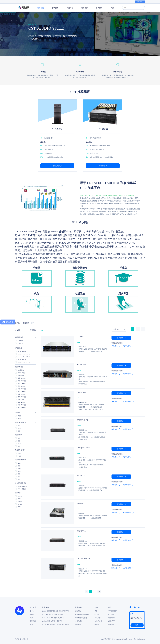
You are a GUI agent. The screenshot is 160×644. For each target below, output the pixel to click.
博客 (96, 611)
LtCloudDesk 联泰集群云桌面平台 (53, 618)
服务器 (32, 614)
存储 (31, 618)
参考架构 (97, 618)
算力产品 (70, 8)
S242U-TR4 (81, 531)
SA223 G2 (80, 503)
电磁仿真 (26, 323)
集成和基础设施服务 (82, 614)
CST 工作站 (57, 129)
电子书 (97, 614)
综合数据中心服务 (81, 618)
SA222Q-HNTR (82, 420)
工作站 (32, 611)
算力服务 (99, 8)
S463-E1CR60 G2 (82, 559)
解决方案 (55, 8)
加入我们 (111, 614)
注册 (137, 625)
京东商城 (78, 611)
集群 (31, 624)
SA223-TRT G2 (82, 475)
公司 (109, 607)
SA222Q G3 (81, 364)
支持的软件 (98, 621)
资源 (112, 8)
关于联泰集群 (112, 611)
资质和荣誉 (111, 618)
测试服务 (78, 624)
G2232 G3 (80, 337)
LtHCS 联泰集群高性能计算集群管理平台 (56, 611)
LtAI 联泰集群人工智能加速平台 (53, 614)
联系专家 (114, 346)
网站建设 (18, 639)
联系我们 (111, 624)
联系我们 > (140, 2)
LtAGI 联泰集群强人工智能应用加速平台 (56, 624)
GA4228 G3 (81, 392)
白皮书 (97, 624)
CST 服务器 (103, 129)
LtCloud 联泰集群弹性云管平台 (52, 621)
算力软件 (85, 8)
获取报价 (56, 166)
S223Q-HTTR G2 (82, 448)
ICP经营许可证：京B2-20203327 (111, 639)
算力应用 (41, 8)
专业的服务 (79, 621)
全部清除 (33, 330)
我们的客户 (111, 621)
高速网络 (33, 621)
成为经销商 (127, 346)
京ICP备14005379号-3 (129, 639)
